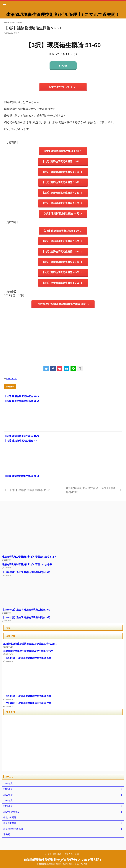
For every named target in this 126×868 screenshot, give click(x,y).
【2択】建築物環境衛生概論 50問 (62, 217)
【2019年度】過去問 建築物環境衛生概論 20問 (27, 615)
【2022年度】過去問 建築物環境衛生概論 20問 (62, 310)
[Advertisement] (63, 343)
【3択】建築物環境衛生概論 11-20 (62, 245)
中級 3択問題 (12, 384)
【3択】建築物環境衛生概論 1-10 (62, 234)
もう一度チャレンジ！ (62, 87)
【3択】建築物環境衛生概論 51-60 (62, 288)
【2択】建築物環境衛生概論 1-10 (62, 152)
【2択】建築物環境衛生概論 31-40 (62, 184)
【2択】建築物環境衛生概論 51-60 (62, 206)
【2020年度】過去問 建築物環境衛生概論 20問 (27, 623)
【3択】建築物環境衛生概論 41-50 (62, 277)
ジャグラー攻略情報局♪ (53, 854)
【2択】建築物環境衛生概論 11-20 (62, 163)
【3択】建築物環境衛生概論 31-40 (62, 266)
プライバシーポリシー (73, 854)
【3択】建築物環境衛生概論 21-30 (62, 256)
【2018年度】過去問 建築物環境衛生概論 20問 (27, 578)
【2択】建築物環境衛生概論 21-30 (62, 173)
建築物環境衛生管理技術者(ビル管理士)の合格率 (28, 570)
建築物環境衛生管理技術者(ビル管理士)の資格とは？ (31, 562)
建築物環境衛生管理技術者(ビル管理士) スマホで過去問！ (63, 15)
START (63, 66)
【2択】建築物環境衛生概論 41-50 (62, 195)
